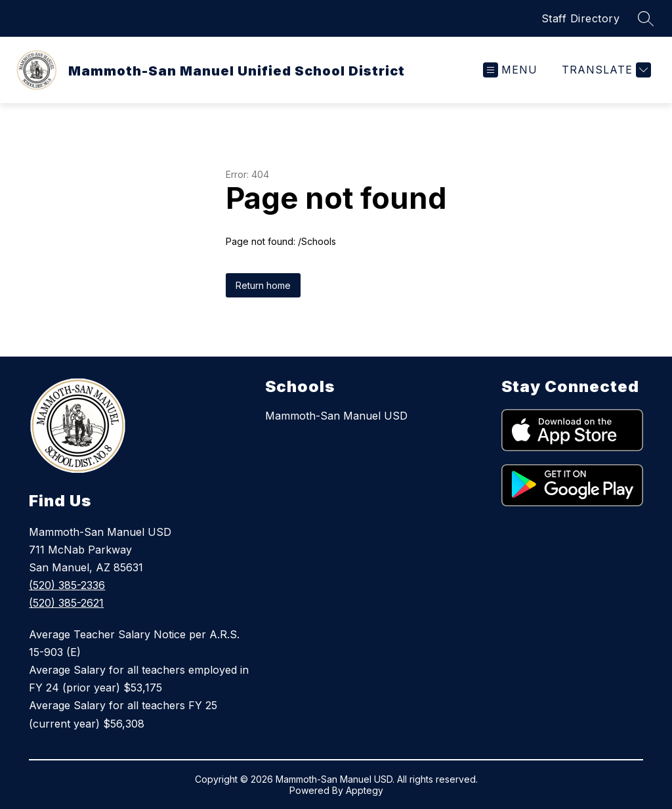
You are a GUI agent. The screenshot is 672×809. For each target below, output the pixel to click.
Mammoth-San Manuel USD (336, 416)
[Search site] (646, 18)
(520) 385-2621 (66, 603)
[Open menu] (510, 70)
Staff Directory (581, 18)
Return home (263, 285)
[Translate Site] (605, 70)
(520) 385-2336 (67, 585)
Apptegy (365, 790)
